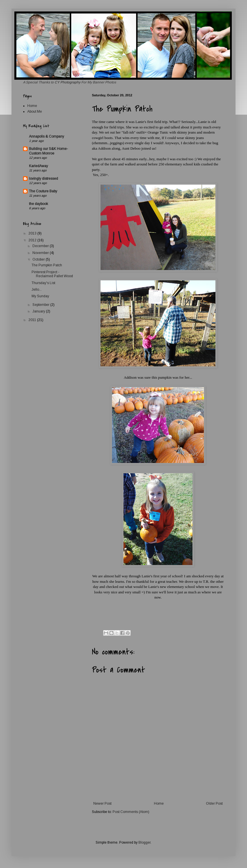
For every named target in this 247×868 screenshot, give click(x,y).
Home (159, 804)
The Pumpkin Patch (47, 265)
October (39, 259)
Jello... (37, 290)
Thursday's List (43, 283)
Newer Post (102, 804)
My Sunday (40, 296)
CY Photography (68, 82)
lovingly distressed (44, 179)
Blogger (144, 842)
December (41, 246)
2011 (33, 320)
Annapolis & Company (47, 136)
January (39, 311)
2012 (33, 240)
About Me (35, 112)
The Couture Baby (43, 191)
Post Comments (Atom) (131, 812)
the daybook (38, 204)
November (41, 253)
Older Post (214, 804)
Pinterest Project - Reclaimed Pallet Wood (52, 274)
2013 (33, 233)
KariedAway (38, 166)
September (41, 305)
